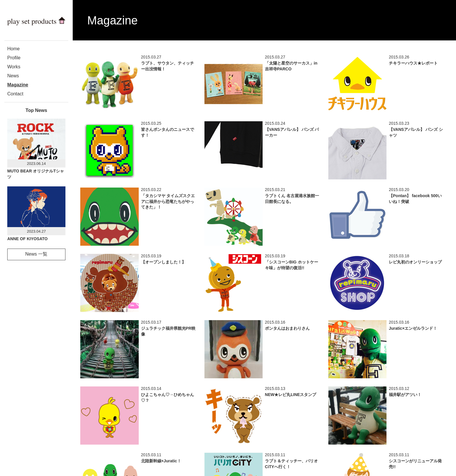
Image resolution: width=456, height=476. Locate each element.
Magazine (18, 85)
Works (14, 67)
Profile (14, 58)
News (13, 76)
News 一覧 (36, 254)
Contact (15, 94)
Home (14, 49)
